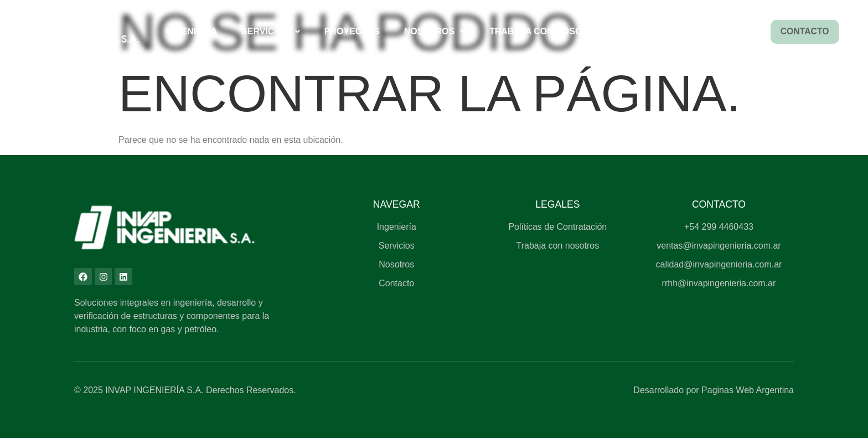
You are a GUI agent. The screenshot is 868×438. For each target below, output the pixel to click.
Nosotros (434, 31)
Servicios (270, 31)
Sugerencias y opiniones (692, 31)
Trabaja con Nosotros (547, 31)
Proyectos (351, 31)
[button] (270, 32)
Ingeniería (191, 31)
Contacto (804, 32)
